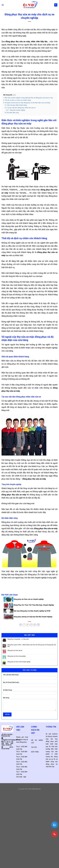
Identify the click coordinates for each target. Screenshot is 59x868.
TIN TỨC (34, 747)
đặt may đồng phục (49, 196)
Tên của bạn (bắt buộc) (29, 677)
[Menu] (3, 5)
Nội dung (29, 704)
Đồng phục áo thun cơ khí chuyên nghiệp (19, 662)
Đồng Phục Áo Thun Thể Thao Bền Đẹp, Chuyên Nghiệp (29, 605)
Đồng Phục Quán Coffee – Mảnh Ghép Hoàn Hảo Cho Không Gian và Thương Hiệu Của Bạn (32, 646)
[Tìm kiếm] (56, 5)
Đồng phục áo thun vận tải (15, 650)
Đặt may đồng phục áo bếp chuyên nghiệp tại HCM (27, 611)
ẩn (14, 95)
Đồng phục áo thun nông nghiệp (17, 656)
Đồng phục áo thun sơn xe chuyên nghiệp (24, 599)
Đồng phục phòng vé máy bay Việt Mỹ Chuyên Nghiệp (28, 617)
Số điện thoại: (29, 693)
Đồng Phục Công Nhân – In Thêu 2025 (18, 639)
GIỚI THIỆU (35, 752)
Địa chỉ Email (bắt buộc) (29, 685)
